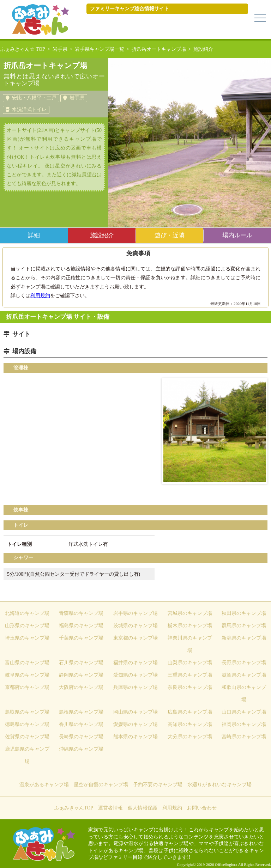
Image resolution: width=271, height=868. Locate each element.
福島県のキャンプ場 (81, 626)
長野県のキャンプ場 (244, 663)
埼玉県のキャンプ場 (27, 638)
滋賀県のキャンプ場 (244, 675)
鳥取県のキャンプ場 (27, 712)
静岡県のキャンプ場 (81, 675)
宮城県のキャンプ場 (190, 613)
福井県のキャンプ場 (135, 663)
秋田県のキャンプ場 (244, 613)
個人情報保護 (143, 808)
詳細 (34, 235)
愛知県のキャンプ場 (135, 675)
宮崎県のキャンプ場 (244, 737)
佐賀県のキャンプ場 (27, 737)
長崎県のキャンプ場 (81, 737)
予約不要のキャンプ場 (158, 785)
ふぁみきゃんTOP (74, 808)
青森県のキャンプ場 (81, 613)
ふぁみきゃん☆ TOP (23, 49)
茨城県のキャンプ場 (135, 626)
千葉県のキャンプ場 (81, 638)
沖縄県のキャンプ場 (81, 749)
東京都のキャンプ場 (135, 638)
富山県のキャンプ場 (27, 663)
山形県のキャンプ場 (27, 626)
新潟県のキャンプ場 (244, 638)
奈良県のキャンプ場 (190, 687)
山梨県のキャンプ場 (190, 663)
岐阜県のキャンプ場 (27, 675)
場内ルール (237, 235)
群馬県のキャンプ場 (244, 626)
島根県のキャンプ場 (81, 712)
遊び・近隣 (170, 235)
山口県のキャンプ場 (244, 712)
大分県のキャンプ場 (190, 737)
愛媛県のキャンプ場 (135, 724)
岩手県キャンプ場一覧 (100, 49)
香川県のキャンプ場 (81, 724)
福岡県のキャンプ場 (244, 724)
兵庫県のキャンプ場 (135, 687)
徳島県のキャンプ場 (27, 724)
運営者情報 (110, 808)
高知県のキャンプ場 (190, 724)
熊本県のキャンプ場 (135, 737)
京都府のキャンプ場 (27, 687)
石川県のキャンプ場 (81, 663)
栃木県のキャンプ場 (190, 626)
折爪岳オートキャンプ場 (159, 49)
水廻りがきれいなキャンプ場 (219, 785)
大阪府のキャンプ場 (81, 687)
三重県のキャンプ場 (190, 675)
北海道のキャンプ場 (27, 613)
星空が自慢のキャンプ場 (101, 785)
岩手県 (60, 49)
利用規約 (40, 296)
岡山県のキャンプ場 (135, 712)
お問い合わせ (202, 808)
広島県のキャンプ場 (190, 712)
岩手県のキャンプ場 (135, 613)
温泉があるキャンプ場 (44, 785)
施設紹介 (102, 235)
